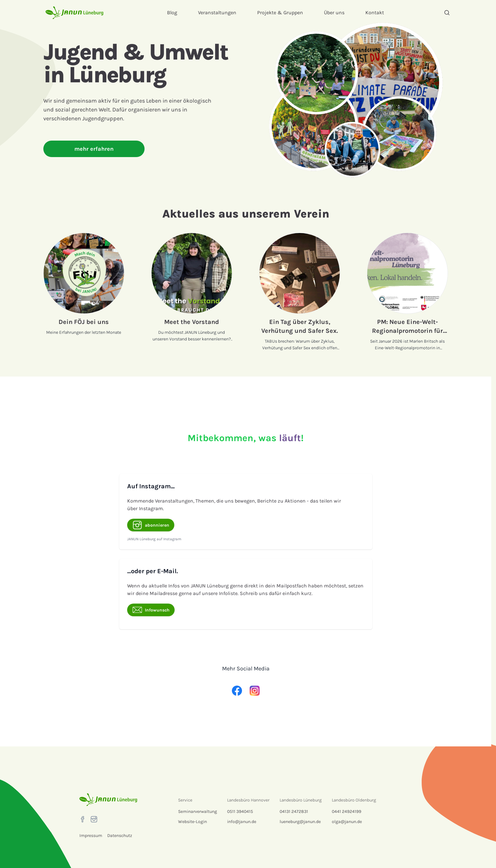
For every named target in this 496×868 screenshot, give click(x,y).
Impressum (91, 836)
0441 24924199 (347, 811)
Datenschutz (120, 836)
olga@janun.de (347, 822)
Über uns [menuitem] (334, 13)
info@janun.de (242, 822)
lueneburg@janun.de (300, 822)
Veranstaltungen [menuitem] (217, 13)
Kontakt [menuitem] (375, 13)
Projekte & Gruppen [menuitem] (280, 13)
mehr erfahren (94, 149)
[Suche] (447, 13)
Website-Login (192, 822)
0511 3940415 (240, 811)
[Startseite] (74, 13)
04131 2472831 (294, 811)
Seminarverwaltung (198, 811)
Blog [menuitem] (172, 13)
